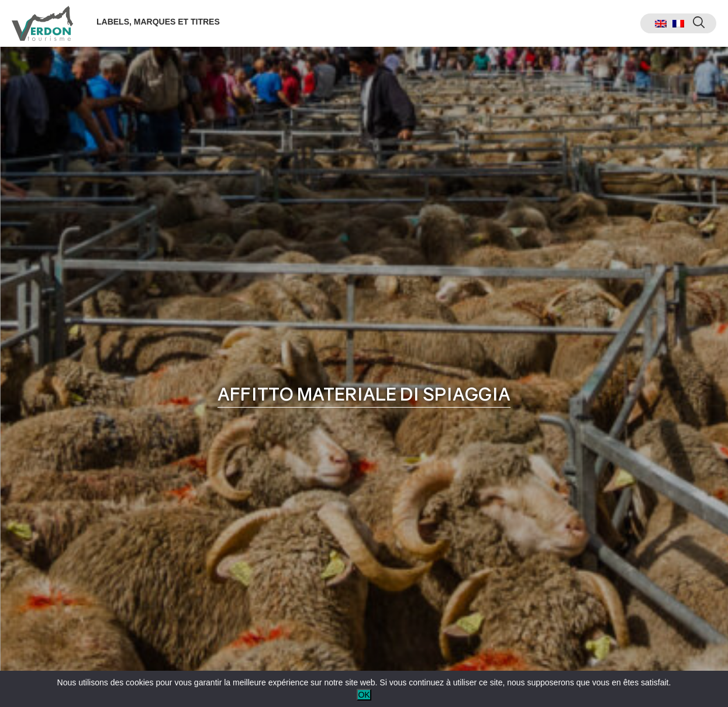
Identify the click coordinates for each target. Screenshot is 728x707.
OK (364, 695)
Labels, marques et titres (158, 22)
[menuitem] (661, 24)
